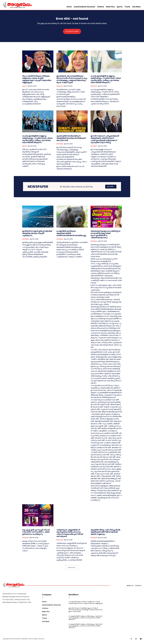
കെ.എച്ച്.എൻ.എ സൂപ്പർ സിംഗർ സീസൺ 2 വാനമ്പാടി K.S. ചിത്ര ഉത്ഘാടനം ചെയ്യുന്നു (36, 533)
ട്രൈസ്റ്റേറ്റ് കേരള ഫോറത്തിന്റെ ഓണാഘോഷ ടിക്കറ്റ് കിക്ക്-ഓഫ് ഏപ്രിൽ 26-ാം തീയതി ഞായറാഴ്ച (105, 236)
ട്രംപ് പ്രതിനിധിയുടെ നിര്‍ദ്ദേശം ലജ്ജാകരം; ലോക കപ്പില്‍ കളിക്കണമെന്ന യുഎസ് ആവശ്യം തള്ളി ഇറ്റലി (37, 81)
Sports (24, 88)
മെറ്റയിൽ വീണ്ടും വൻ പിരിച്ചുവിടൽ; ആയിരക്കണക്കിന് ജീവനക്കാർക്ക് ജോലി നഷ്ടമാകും (105, 533)
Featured (60, 88)
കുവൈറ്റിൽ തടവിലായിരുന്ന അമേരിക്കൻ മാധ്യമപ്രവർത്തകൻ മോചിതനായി (71, 140)
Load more (72, 569)
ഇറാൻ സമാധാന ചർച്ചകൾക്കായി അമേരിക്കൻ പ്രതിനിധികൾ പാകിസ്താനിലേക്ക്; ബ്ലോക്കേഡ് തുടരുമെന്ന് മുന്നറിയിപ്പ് (105, 141)
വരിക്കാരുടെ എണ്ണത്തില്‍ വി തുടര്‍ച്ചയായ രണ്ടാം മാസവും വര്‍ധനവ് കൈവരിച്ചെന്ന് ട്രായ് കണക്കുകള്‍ (70, 535)
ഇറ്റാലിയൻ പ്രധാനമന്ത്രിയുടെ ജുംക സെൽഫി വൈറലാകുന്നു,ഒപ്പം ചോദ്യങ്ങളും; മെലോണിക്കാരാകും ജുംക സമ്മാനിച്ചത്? (72, 81)
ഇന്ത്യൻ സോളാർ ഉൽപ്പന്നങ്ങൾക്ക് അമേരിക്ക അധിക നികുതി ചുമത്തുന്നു (37, 235)
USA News (60, 145)
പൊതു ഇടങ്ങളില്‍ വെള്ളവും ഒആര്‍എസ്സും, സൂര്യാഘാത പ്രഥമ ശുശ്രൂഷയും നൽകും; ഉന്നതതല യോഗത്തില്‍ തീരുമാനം (106, 81)
